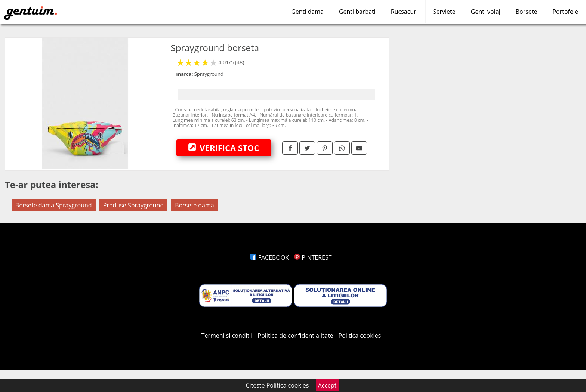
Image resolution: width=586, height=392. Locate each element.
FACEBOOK (270, 257)
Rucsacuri (404, 12)
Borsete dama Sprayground (54, 205)
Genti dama (307, 12)
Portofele (565, 12)
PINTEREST (313, 257)
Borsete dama (194, 205)
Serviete (444, 12)
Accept (327, 385)
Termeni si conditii (227, 336)
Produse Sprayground (133, 205)
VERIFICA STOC (224, 148)
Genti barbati (357, 12)
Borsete (527, 12)
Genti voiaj (486, 12)
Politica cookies (360, 336)
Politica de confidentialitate (296, 336)
